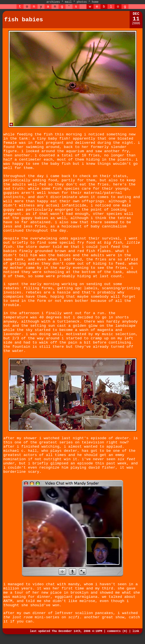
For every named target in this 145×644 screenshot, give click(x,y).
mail (68, 2)
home (95, 2)
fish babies (24, 20)
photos (82, 2)
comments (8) (117, 631)
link (136, 631)
